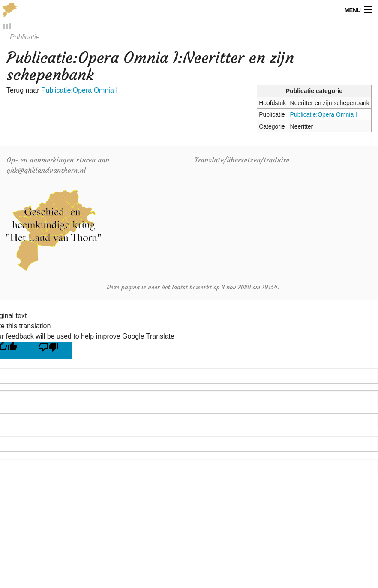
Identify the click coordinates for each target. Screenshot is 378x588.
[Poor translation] (52, 351)
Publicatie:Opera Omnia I (324, 115)
